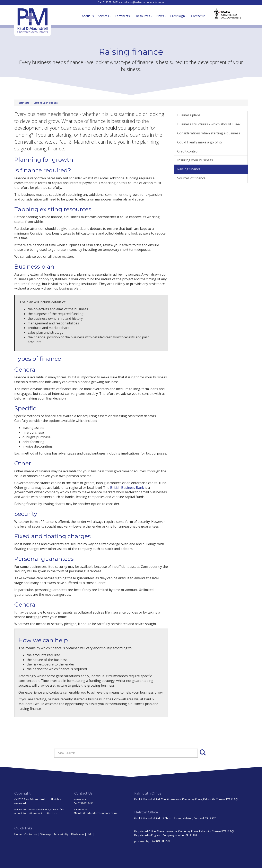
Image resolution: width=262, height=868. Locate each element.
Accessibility (61, 834)
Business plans (189, 115)
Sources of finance (191, 178)
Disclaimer (78, 834)
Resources (144, 16)
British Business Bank (127, 488)
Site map (46, 834)
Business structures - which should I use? (209, 124)
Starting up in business (46, 103)
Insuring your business (195, 160)
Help (90, 834)
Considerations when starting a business (209, 133)
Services (104, 16)
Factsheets (124, 16)
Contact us (198, 16)
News (161, 16)
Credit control (188, 151)
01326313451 (84, 803)
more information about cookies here (36, 813)
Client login (179, 16)
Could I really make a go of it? (200, 142)
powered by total (152, 841)
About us (88, 16)
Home (18, 834)
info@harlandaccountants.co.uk (146, 2)
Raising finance (189, 169)
